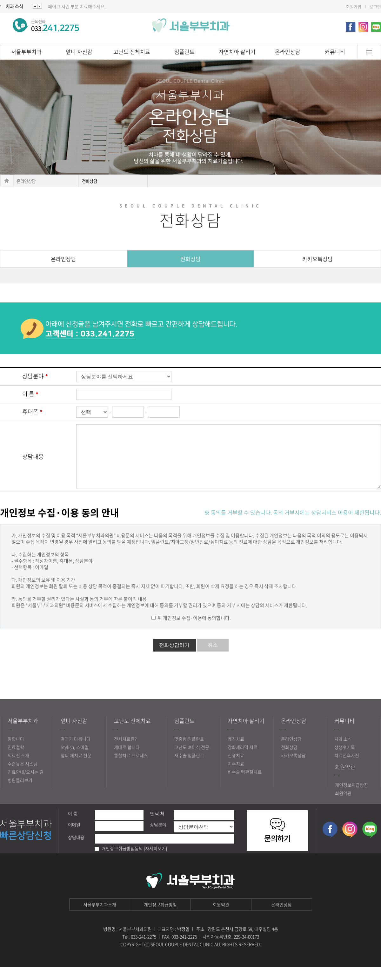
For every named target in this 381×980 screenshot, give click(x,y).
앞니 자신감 (79, 52)
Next (35, 6)
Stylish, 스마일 (75, 760)
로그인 (375, 7)
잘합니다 (16, 752)
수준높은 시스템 (23, 776)
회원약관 (345, 779)
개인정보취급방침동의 (122, 861)
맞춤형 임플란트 (189, 752)
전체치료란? (125, 752)
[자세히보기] (155, 861)
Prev (40, 6)
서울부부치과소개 (100, 917)
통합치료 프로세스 (131, 768)
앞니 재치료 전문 (76, 768)
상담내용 (33, 463)
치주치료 (236, 776)
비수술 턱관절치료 (245, 785)
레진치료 (236, 752)
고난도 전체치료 (132, 52)
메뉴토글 (369, 52)
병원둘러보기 (20, 793)
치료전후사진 (347, 768)
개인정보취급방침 (351, 798)
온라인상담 (288, 52)
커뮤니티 (335, 52)
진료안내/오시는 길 (26, 785)
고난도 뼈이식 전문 (192, 760)
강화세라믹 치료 (243, 760)
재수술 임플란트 (189, 768)
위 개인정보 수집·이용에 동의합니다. (194, 631)
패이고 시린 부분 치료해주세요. (77, 6)
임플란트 (184, 52)
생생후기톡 (345, 760)
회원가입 (354, 7)
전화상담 (190, 259)
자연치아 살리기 (237, 52)
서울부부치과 (26, 52)
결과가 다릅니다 (76, 752)
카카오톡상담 (317, 259)
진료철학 (16, 760)
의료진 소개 (18, 768)
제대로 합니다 (127, 760)
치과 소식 (14, 6)
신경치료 (236, 768)
